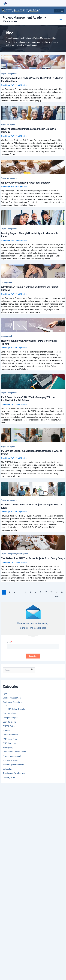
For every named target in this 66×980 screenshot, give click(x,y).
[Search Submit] (32, 669)
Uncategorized (6, 282)
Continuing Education (12, 702)
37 (62, 592)
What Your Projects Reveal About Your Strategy (25, 183)
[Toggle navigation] (59, 11)
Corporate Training (11, 713)
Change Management (12, 698)
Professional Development (14, 752)
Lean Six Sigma (10, 722)
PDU (7, 706)
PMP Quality (8, 748)
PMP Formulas (9, 743)
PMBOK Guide (9, 726)
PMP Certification (10, 735)
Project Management (9, 74)
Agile (5, 694)
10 (51, 592)
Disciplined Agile (10, 718)
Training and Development (14, 773)
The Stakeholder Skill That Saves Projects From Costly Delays (33, 558)
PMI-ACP (7, 730)
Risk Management (11, 760)
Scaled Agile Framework (13, 765)
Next (59, 597)
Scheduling (8, 769)
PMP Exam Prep (10, 739)
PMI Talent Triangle (16, 709)
